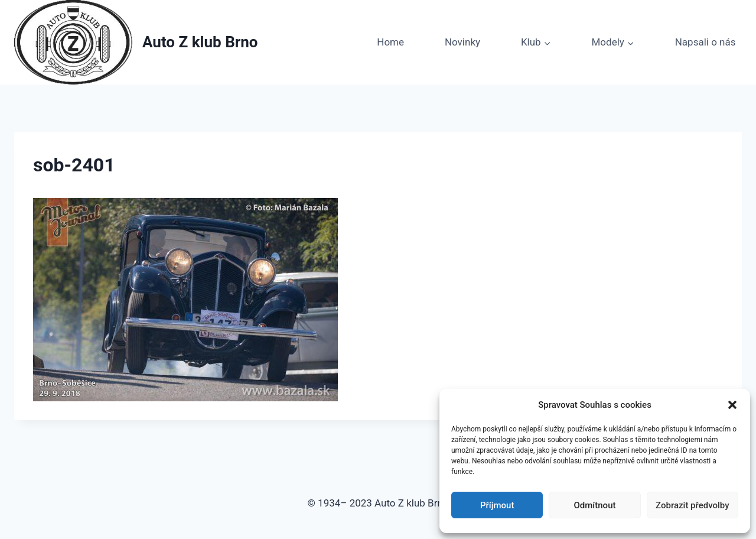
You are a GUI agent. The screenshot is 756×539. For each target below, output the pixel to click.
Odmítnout (595, 505)
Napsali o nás (706, 42)
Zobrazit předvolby (693, 505)
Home (390, 42)
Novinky (462, 42)
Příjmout (497, 505)
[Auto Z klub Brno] (136, 42)
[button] (732, 405)
